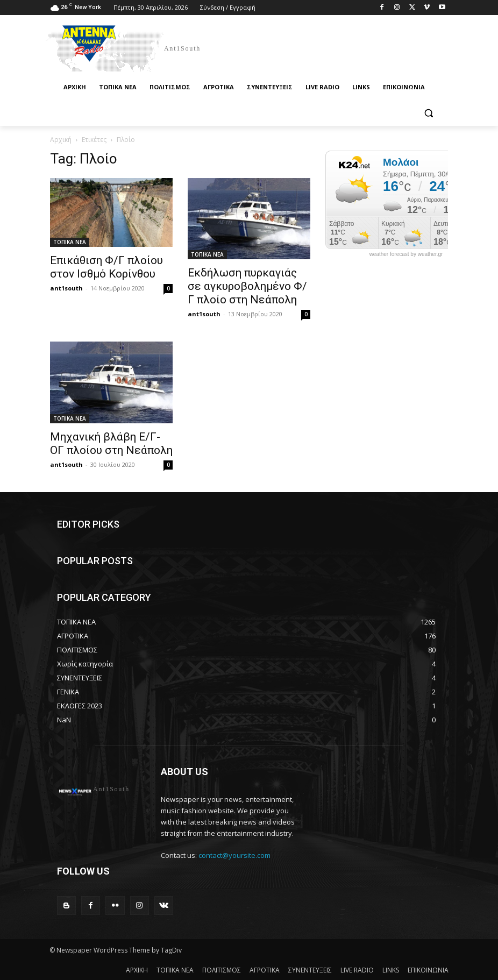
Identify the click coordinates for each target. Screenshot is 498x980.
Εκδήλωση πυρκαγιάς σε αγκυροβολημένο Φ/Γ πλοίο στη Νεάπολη (247, 286)
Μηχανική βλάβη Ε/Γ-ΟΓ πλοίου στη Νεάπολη (111, 443)
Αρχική (61, 140)
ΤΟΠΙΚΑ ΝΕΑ (70, 242)
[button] (428, 113)
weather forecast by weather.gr (406, 254)
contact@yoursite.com (234, 855)
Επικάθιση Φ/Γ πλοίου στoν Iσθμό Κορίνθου (106, 267)
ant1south (66, 288)
